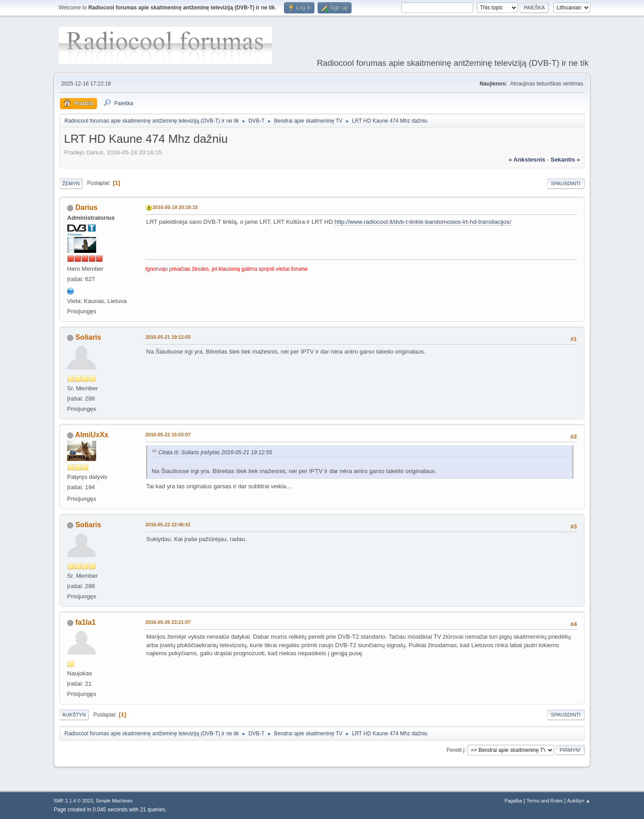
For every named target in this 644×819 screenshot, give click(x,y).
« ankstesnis (527, 160)
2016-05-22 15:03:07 (168, 435)
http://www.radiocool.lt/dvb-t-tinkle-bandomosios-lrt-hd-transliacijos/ (423, 222)
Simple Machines (114, 801)
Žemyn (71, 183)
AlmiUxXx (92, 435)
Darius (86, 207)
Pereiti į (456, 750)
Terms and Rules (544, 801)
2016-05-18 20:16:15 (175, 207)
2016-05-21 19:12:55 (168, 337)
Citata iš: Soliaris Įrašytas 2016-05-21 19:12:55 (215, 452)
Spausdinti (566, 183)
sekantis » (565, 160)
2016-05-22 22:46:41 (168, 525)
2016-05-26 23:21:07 (168, 622)
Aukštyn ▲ (579, 801)
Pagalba (513, 801)
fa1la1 (85, 622)
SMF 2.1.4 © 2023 (73, 801)
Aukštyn (74, 715)
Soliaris (88, 337)
